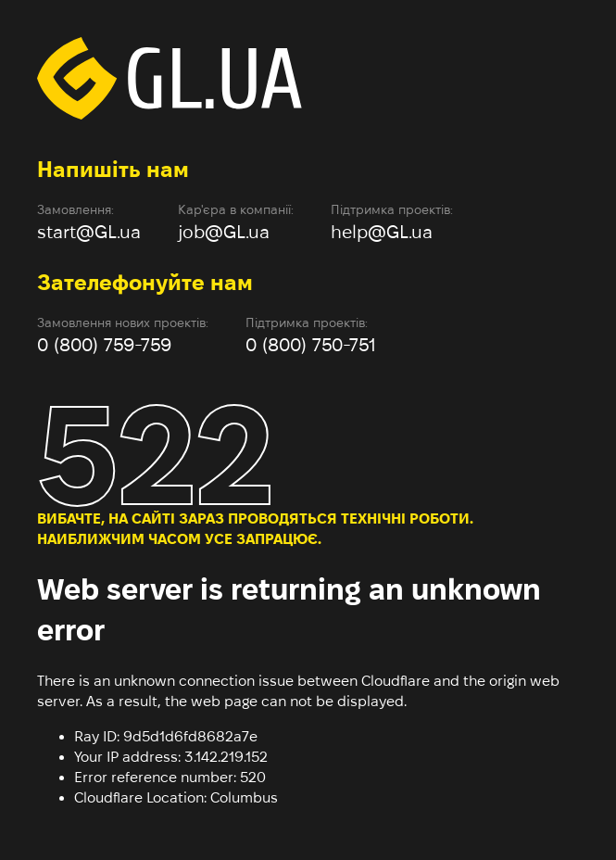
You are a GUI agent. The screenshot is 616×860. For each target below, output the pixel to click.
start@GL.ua (89, 232)
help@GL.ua (382, 232)
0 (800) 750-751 (311, 345)
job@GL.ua (224, 232)
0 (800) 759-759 (104, 345)
